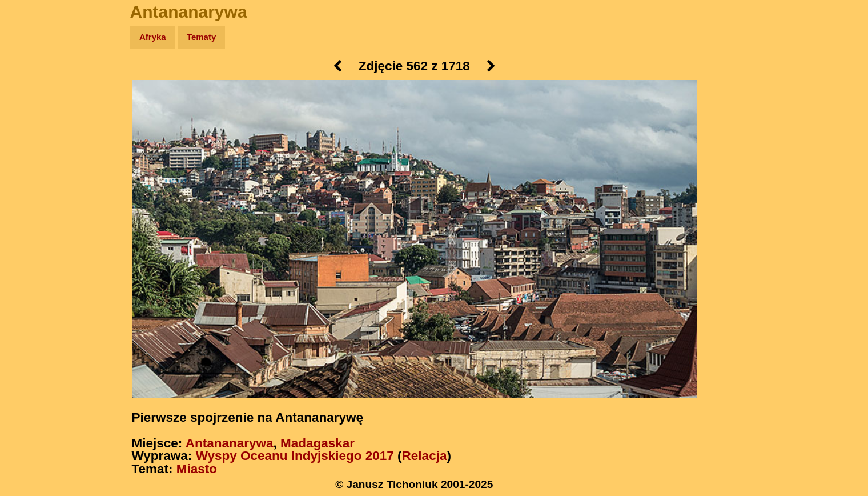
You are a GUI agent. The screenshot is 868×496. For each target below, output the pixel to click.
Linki (29, 213)
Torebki (34, 236)
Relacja (425, 456)
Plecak (33, 192)
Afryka (153, 37)
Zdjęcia (34, 104)
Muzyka (35, 169)
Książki (34, 148)
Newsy (33, 125)
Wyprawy (38, 81)
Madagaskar (318, 443)
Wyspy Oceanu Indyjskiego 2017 (295, 456)
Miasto (197, 469)
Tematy (201, 37)
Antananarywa (230, 443)
